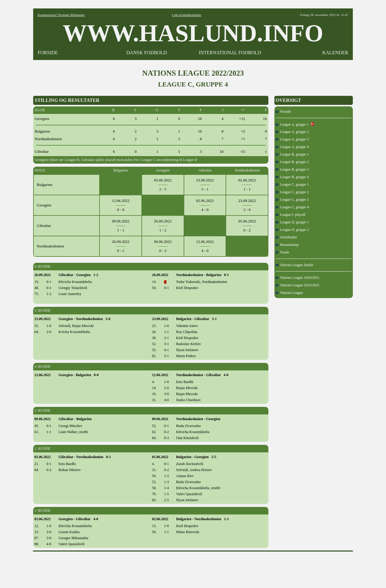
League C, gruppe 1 (292, 184)
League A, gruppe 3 (292, 139)
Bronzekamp (287, 245)
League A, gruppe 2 (292, 132)
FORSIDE (48, 53)
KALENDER (335, 53)
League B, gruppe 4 (292, 177)
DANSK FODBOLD (147, 53)
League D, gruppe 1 (292, 222)
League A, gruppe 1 (295, 124)
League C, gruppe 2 (292, 192)
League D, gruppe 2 (292, 230)
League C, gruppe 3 (292, 200)
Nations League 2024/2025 (297, 285)
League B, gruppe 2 (292, 162)
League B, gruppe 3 (292, 169)
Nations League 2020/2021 (297, 278)
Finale (282, 252)
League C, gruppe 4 (292, 207)
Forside (283, 112)
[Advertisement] (193, 568)
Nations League (289, 293)
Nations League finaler (294, 265)
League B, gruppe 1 (292, 154)
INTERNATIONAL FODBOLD (230, 53)
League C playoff (291, 215)
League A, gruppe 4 (292, 147)
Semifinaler (286, 237)
